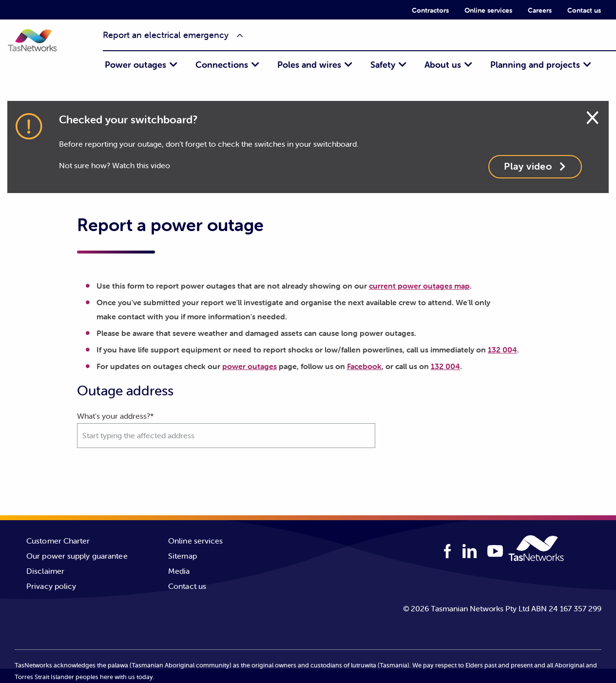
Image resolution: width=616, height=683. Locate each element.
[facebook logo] (448, 551)
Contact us (584, 10)
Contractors (430, 10)
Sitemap (183, 556)
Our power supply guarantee (77, 556)
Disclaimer (45, 571)
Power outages (135, 65)
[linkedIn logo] (470, 551)
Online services (488, 10)
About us (443, 65)
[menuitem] (430, 10)
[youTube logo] (495, 552)
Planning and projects (535, 65)
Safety (383, 65)
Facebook (364, 366)
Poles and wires (309, 65)
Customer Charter (58, 541)
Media (179, 571)
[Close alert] (592, 116)
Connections (222, 65)
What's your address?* (226, 429)
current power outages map (419, 286)
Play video (535, 166)
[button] (41, 47)
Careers (540, 10)
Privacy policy (51, 586)
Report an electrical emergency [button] (166, 35)
